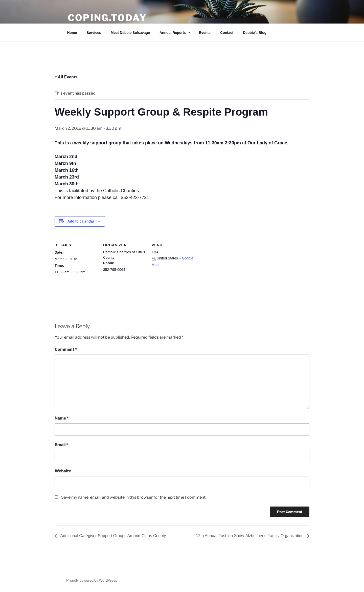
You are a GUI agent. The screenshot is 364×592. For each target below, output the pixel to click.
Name (62, 418)
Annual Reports (175, 33)
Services (94, 33)
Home (72, 33)
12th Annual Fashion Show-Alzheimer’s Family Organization (250, 536)
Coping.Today (107, 18)
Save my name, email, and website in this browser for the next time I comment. (134, 497)
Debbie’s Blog (255, 33)
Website (63, 471)
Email (61, 445)
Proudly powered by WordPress (92, 580)
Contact (227, 33)
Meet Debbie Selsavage (130, 33)
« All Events (66, 77)
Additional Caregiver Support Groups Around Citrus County (113, 536)
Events (205, 33)
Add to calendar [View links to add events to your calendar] (81, 221)
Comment (66, 349)
